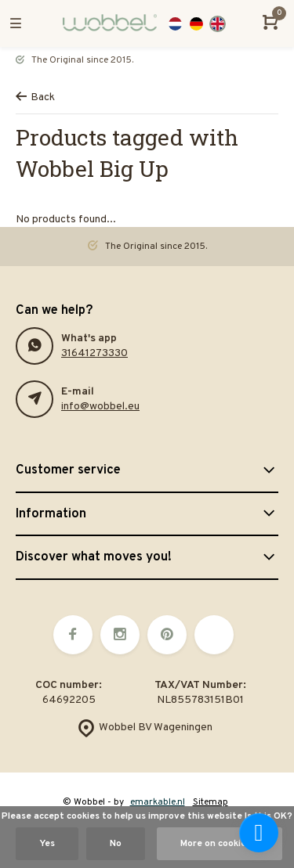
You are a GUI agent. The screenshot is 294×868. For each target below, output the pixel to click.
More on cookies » (220, 844)
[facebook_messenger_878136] (259, 833)
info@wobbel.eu (100, 407)
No (116, 844)
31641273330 (94, 353)
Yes (47, 844)
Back (35, 97)
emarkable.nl (158, 802)
